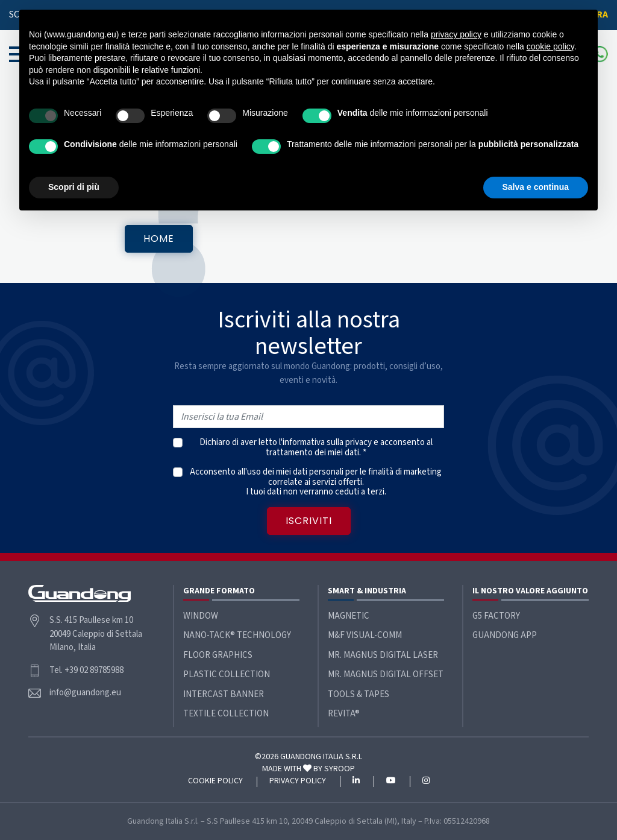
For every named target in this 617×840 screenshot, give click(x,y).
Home (159, 238)
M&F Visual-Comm (365, 635)
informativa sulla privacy (327, 442)
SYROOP (340, 769)
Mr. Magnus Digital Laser (383, 655)
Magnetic (349, 616)
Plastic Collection (227, 674)
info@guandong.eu (85, 693)
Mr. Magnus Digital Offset (386, 674)
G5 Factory (496, 616)
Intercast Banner (224, 694)
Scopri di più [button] (74, 187)
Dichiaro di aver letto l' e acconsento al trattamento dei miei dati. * (316, 448)
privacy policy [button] (456, 34)
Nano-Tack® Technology (237, 635)
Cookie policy (215, 782)
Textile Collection (226, 714)
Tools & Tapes (359, 694)
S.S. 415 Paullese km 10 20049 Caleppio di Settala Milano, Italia (96, 634)
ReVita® (344, 714)
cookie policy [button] (550, 46)
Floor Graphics (218, 655)
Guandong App (505, 635)
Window (201, 616)
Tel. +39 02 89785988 (86, 670)
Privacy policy (298, 782)
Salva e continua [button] (536, 187)
